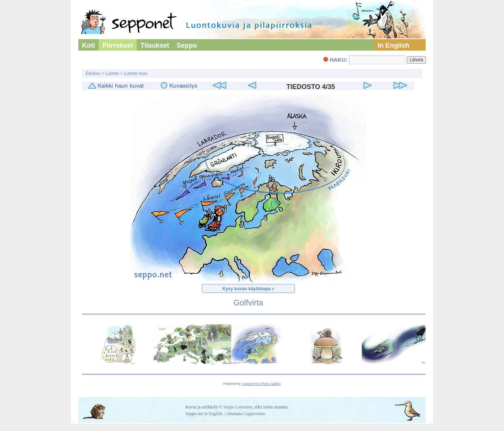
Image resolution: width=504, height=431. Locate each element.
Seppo (187, 45)
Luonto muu (135, 73)
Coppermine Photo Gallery (261, 384)
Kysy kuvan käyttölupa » (248, 289)
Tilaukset (155, 45)
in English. (214, 414)
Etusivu (93, 73)
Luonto (112, 73)
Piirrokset (118, 45)
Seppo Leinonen (238, 407)
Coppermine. (255, 414)
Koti (88, 45)
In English (394, 45)
